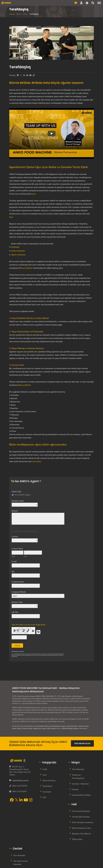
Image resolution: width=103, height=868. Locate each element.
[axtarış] (93, 3)
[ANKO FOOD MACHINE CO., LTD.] (22, 761)
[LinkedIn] (24, 75)
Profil (45, 769)
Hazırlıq (75, 789)
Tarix (45, 775)
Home (19, 14)
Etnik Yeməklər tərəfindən (83, 822)
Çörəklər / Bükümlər (81, 784)
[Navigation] (99, 3)
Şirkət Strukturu (49, 780)
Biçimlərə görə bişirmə (82, 834)
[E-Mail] (30, 75)
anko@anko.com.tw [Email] (21, 780)
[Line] (27, 75)
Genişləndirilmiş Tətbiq (81, 795)
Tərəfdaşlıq (34, 14)
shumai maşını (27, 728)
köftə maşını (52, 728)
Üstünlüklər (48, 786)
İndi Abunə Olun (82, 743)
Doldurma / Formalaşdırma (78, 776)
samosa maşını (84, 726)
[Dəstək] (81, 3)
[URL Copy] (34, 75)
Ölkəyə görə (77, 839)
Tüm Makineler (78, 769)
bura (34, 194)
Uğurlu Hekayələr (18, 255)
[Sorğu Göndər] (76, 3)
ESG (45, 797)
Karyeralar (47, 792)
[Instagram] (31, 800)
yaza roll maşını (72, 726)
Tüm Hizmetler (19, 855)
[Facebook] (18, 75)
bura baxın (37, 461)
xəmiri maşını (17, 728)
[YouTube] (26, 800)
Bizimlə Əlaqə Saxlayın (71, 728)
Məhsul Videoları (18, 251)
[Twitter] (21, 75)
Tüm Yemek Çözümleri (81, 811)
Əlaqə (25, 14)
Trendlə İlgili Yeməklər (81, 817)
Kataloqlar (15, 247)
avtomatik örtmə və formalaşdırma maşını (51, 726)
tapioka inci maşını (40, 728)
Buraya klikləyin (26, 268)
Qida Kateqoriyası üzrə (82, 828)
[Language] (87, 3)
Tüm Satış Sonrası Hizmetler (21, 863)
